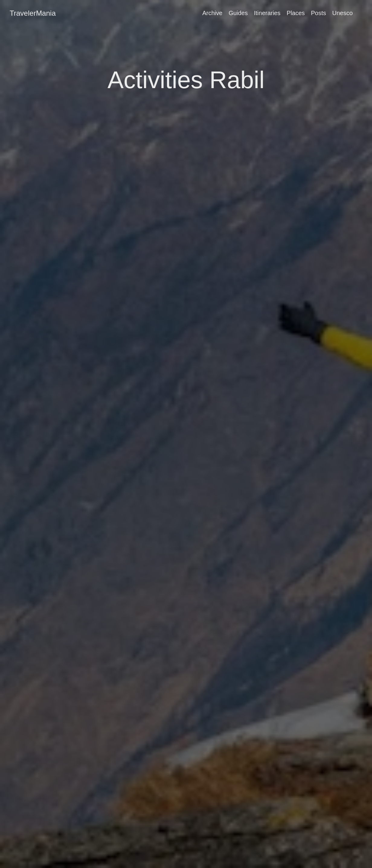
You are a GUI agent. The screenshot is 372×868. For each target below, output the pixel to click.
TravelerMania (33, 13)
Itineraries (267, 13)
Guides (238, 13)
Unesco (342, 13)
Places (296, 13)
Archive (212, 13)
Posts (319, 13)
